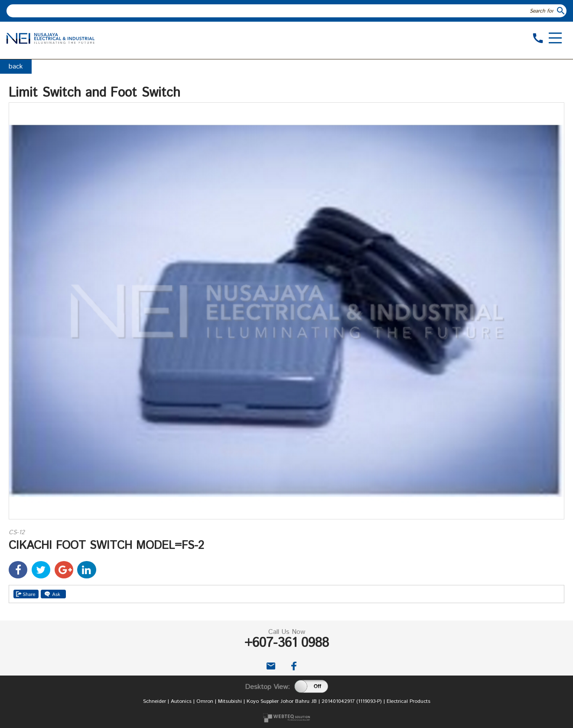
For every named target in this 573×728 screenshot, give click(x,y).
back (16, 67)
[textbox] (281, 11)
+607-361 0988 (287, 643)
